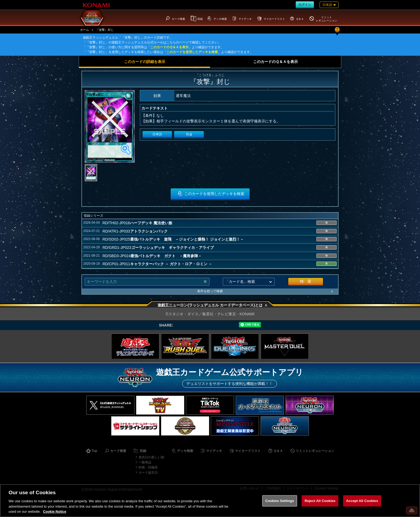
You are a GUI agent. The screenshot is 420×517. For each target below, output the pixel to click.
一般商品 (145, 462)
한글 (189, 134)
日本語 (157, 134)
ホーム (85, 30)
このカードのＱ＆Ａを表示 (169, 47)
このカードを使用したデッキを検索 (192, 52)
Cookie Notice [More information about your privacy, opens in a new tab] (55, 512)
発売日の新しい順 (151, 457)
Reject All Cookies (320, 501)
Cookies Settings (280, 501)
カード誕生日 (148, 473)
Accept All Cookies (362, 501)
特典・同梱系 (148, 467)
